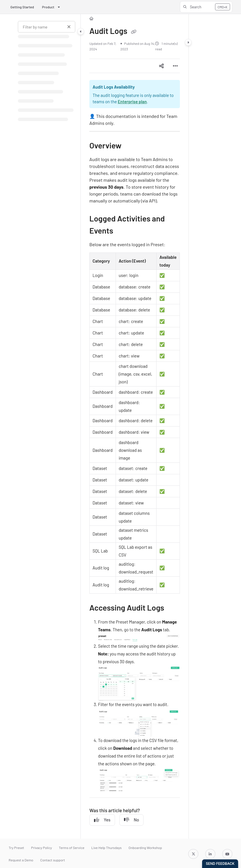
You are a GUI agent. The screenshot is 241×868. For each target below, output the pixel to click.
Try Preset (16, 848)
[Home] (91, 19)
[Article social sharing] (161, 66)
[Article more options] (175, 66)
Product (48, 7)
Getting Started (22, 7)
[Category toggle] (81, 31)
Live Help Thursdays (107, 848)
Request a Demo (21, 860)
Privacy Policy (42, 848)
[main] (135, 426)
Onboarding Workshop (145, 848)
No (131, 820)
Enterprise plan (132, 102)
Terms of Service (72, 848)
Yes (102, 820)
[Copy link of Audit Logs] (133, 32)
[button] (206, 7)
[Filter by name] (47, 27)
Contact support (53, 860)
